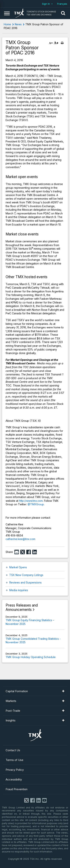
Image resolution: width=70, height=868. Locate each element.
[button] (63, 13)
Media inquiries (19, 590)
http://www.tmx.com (31, 501)
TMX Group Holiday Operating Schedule (31, 657)
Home (7, 24)
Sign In (46, 4)
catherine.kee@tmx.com (20, 539)
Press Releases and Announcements (22, 608)
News (18, 24)
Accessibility (14, 779)
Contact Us (13, 750)
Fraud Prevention (17, 789)
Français (62, 4)
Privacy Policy (15, 770)
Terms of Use (14, 760)
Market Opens (18, 567)
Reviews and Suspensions (25, 582)
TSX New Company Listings (26, 575)
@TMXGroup (36, 504)
